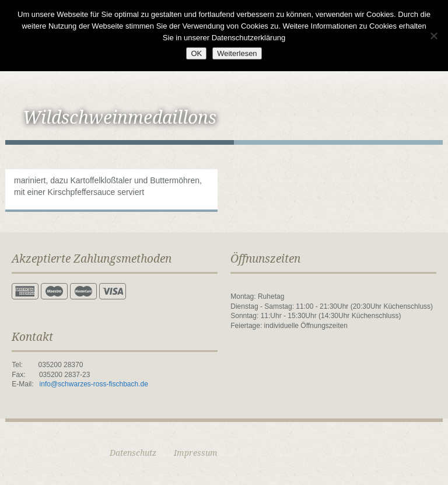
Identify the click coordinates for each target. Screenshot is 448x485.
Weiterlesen (237, 53)
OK (196, 53)
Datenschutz (133, 453)
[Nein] (433, 36)
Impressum (196, 453)
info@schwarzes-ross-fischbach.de (94, 384)
